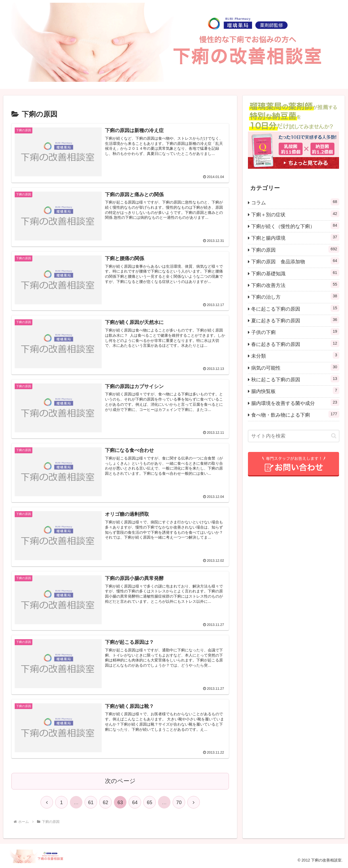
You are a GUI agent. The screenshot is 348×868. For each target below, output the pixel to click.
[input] (294, 436)
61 (91, 803)
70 (179, 803)
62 (105, 803)
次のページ (120, 781)
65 (150, 803)
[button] (334, 436)
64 (135, 803)
